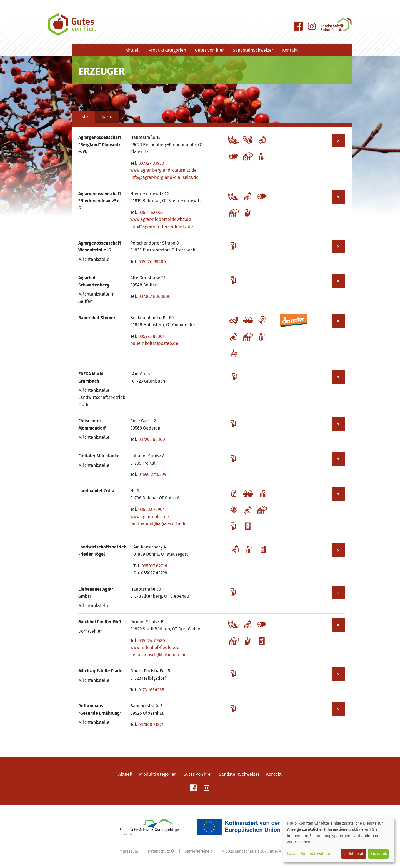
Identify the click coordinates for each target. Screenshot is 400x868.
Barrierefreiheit (198, 851)
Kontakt (290, 50)
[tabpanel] (212, 433)
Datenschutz (159, 851)
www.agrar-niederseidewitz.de (161, 219)
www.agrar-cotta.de (150, 517)
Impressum (128, 851)
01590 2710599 (152, 474)
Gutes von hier (209, 50)
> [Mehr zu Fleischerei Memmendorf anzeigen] (338, 424)
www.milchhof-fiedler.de (155, 648)
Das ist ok (378, 854)
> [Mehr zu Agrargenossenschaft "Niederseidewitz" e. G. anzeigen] (338, 197)
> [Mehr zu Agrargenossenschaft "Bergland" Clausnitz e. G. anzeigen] (338, 141)
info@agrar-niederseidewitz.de (162, 227)
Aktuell (133, 50)
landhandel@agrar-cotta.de (158, 524)
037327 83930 (151, 163)
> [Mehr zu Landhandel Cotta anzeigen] (338, 494)
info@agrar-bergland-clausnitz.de (164, 177)
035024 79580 (152, 641)
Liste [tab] (83, 117)
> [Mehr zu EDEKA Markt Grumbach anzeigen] (338, 377)
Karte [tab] (107, 117)
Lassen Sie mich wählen (309, 854)
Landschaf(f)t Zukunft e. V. (258, 851)
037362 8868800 (154, 296)
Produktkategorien (167, 50)
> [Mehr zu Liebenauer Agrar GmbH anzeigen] (338, 593)
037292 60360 (152, 439)
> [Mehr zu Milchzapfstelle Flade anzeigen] (338, 674)
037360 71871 (151, 724)
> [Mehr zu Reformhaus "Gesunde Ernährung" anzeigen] (338, 709)
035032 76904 (152, 509)
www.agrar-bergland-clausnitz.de (163, 170)
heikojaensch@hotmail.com (158, 655)
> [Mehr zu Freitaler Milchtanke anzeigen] (338, 459)
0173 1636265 (151, 690)
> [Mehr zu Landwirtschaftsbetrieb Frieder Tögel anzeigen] (338, 550)
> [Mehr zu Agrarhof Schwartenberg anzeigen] (338, 281)
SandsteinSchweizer (253, 50)
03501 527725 (151, 212)
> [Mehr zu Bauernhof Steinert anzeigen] (338, 321)
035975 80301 (151, 336)
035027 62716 (154, 566)
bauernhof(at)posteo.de (154, 343)
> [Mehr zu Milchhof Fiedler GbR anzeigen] (338, 625)
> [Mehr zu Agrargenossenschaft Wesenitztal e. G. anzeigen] (338, 246)
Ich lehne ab (353, 854)
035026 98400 (152, 262)
